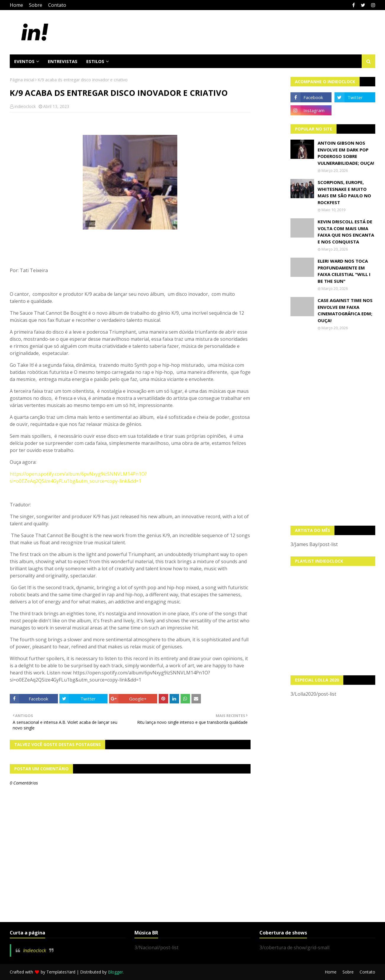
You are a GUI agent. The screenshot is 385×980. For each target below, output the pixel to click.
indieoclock (25, 106)
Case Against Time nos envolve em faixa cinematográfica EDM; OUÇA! (345, 310)
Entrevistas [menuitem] (63, 61)
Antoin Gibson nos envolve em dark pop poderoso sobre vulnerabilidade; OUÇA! (346, 153)
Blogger (115, 972)
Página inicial (22, 80)
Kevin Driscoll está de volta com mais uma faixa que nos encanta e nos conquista (346, 232)
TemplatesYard (61, 972)
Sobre (36, 5)
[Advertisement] (333, 428)
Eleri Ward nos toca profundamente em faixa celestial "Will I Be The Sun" (344, 271)
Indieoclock (35, 950)
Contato (57, 5)
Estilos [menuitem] (95, 61)
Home (16, 5)
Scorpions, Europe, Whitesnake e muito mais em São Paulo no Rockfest (344, 192)
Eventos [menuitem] (24, 61)
